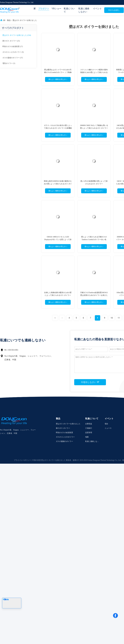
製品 (9, 20)
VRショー (56, 9)
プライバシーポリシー (22, 460)
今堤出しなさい (90, 382)
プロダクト (44, 9)
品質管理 (89, 433)
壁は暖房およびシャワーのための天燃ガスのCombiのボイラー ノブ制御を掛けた (58, 72)
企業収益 (89, 424)
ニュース (108, 428)
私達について (69, 10)
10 (112, 318)
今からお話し (114, 10)
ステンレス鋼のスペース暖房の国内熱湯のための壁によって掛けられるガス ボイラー (94, 72)
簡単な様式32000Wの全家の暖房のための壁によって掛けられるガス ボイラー (58, 184)
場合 (106, 424)
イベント (97, 9)
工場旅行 (89, 428)
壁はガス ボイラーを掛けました (25, 20)
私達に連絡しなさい (84, 10)
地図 (87, 437)
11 (119, 318)
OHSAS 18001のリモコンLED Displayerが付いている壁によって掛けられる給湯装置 (58, 240)
